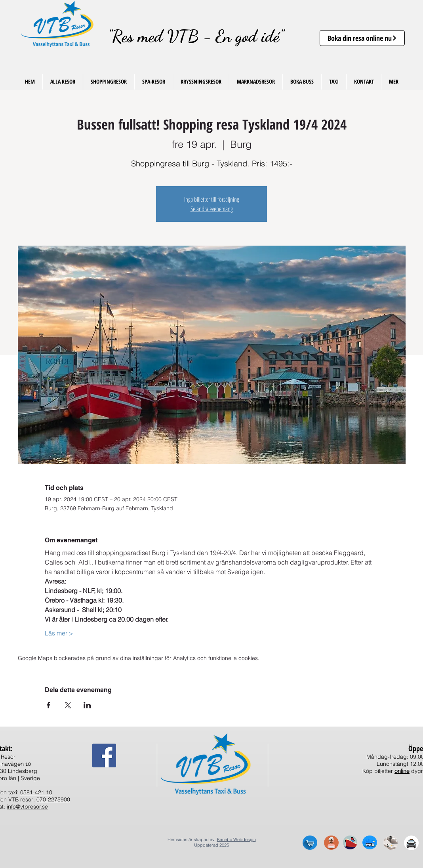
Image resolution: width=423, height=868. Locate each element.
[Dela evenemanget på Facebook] (49, 705)
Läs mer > (59, 633)
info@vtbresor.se (27, 807)
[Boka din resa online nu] (362, 38)
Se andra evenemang (212, 209)
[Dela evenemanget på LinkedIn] (87, 705)
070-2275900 (53, 799)
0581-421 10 (36, 792)
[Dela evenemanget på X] (68, 705)
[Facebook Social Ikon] (104, 755)
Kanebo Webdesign (236, 839)
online (402, 771)
